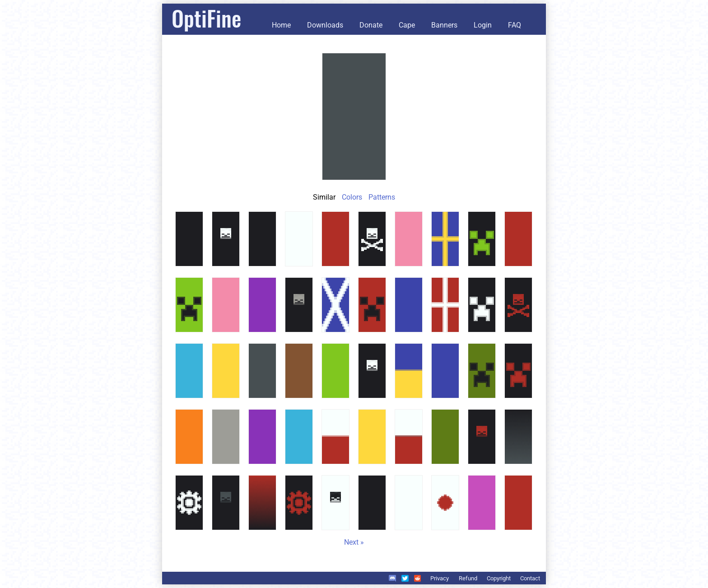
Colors (352, 197)
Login (483, 25)
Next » (354, 542)
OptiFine (206, 18)
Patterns (382, 197)
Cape (407, 25)
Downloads (325, 25)
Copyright (499, 578)
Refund (468, 578)
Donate (371, 25)
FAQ (515, 25)
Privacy (440, 578)
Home (281, 25)
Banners (444, 25)
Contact (530, 578)
